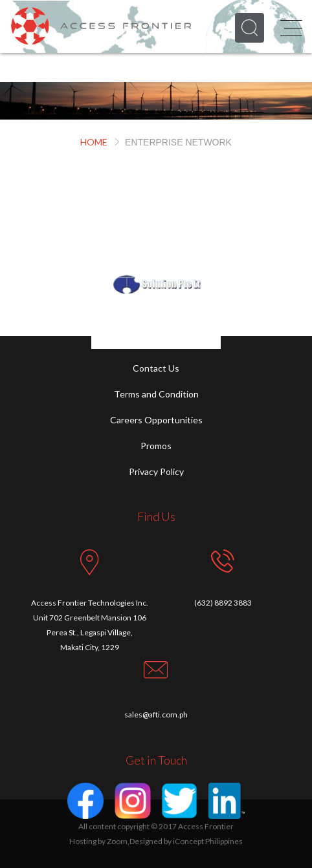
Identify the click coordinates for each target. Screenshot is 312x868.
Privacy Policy (156, 471)
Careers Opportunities (156, 420)
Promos (156, 446)
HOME (94, 142)
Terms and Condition (156, 394)
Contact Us (156, 368)
